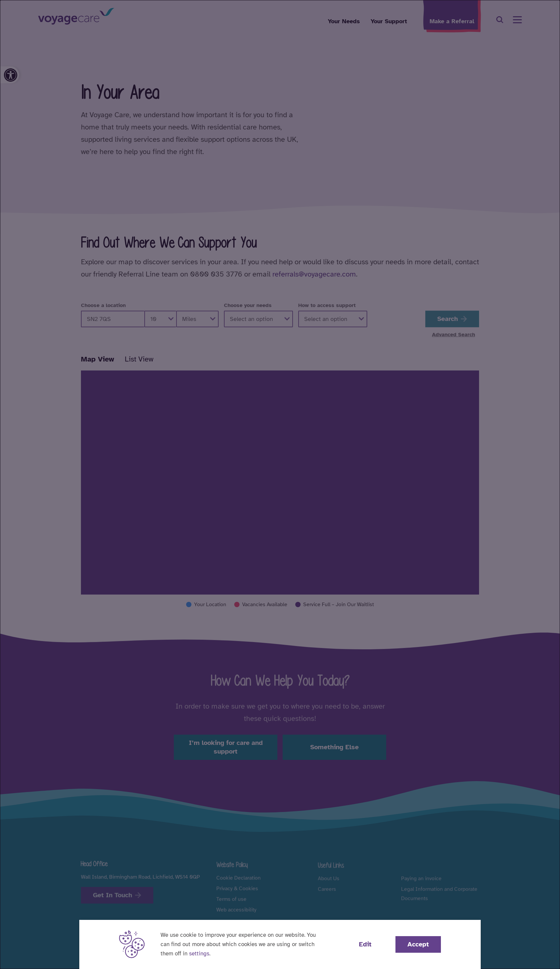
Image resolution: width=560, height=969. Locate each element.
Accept (418, 944)
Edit (365, 944)
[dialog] (280, 484)
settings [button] (199, 954)
